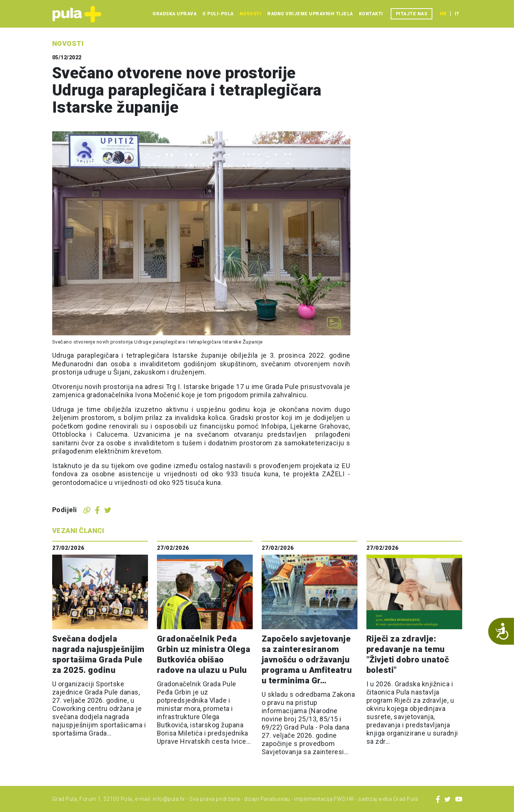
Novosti (251, 14)
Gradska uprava (174, 14)
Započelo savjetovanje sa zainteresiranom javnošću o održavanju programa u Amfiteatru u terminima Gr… (307, 660)
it (457, 14)
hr (443, 14)
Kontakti (371, 14)
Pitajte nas (412, 14)
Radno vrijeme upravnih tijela (310, 14)
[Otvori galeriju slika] (334, 323)
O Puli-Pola (218, 14)
